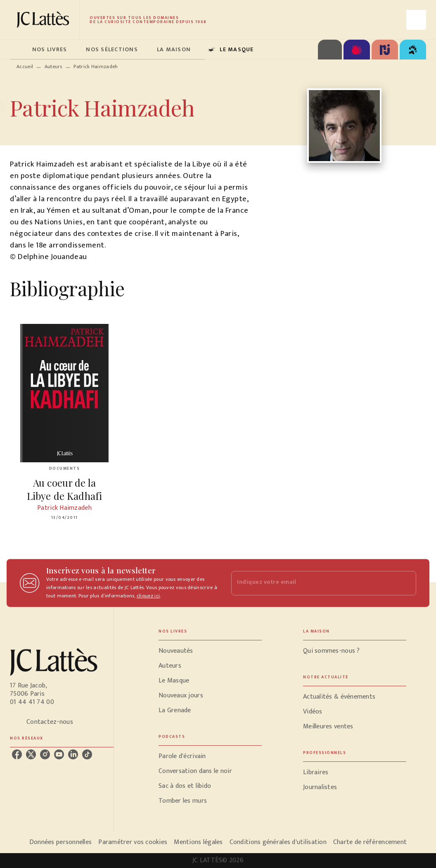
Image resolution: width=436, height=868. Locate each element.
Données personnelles (60, 842)
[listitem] (17, 754)
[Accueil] (45, 20)
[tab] (19, 50)
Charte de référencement (370, 842)
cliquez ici (148, 596)
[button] (210, 651)
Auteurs (53, 67)
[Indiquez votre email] (313, 583)
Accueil (25, 67)
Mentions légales (198, 842)
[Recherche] (416, 20)
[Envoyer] (406, 583)
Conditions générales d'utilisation (278, 842)
